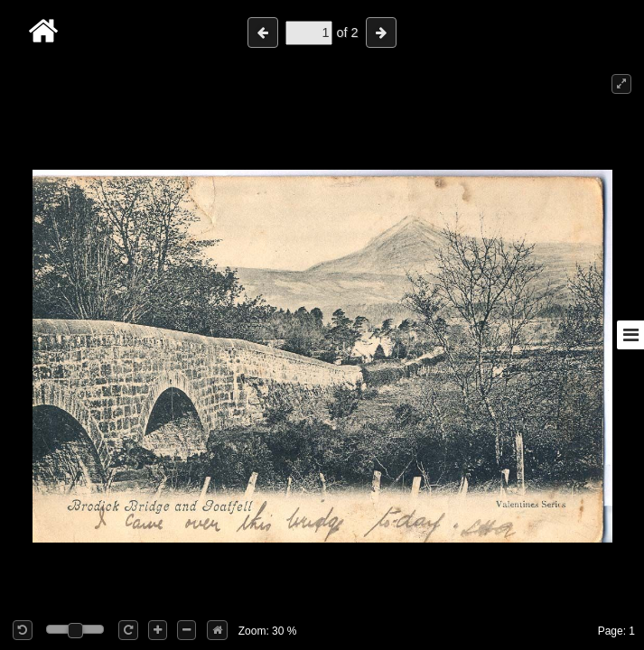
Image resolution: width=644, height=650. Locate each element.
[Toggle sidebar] (630, 335)
